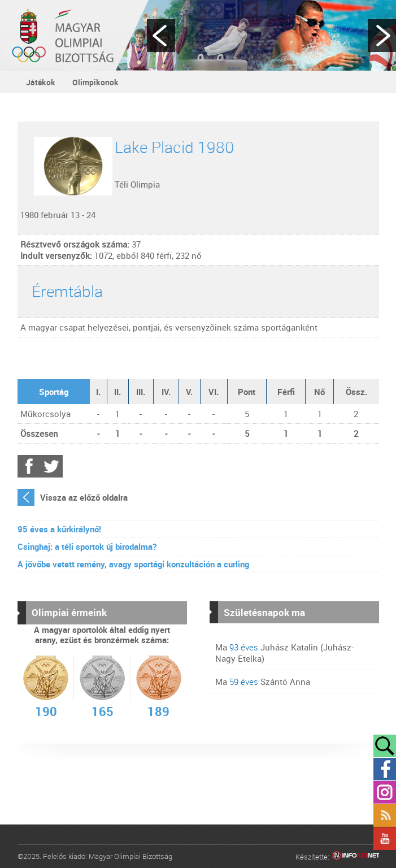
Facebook (29, 466)
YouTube (385, 839)
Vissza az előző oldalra (84, 497)
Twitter (51, 466)
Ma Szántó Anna (263, 682)
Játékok (41, 82)
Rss (385, 815)
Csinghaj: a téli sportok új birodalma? (87, 546)
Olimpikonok (95, 82)
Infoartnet (356, 857)
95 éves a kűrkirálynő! (59, 529)
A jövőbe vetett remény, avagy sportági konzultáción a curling (133, 564)
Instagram (385, 792)
